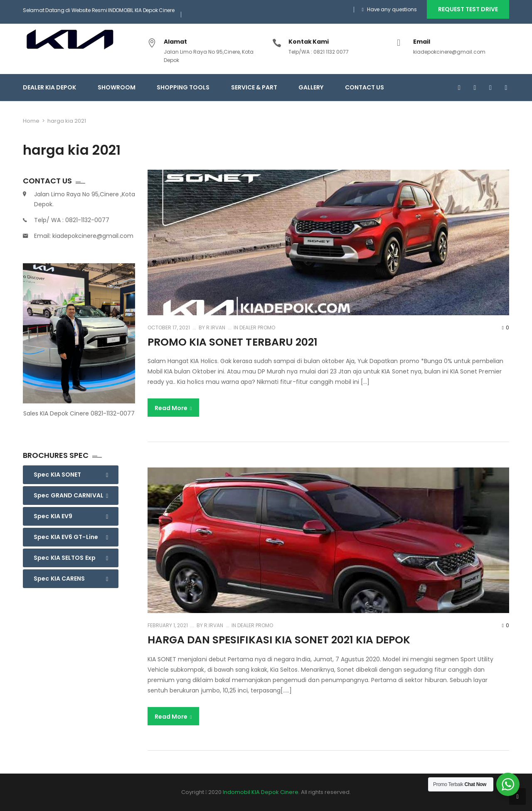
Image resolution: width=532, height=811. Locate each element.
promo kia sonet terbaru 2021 (233, 342)
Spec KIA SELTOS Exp (65, 558)
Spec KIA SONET (57, 475)
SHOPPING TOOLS (183, 87)
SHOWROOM (117, 87)
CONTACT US (365, 87)
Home (31, 121)
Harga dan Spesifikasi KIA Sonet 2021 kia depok (279, 640)
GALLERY (311, 87)
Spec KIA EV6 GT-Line (66, 537)
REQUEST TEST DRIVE (468, 9)
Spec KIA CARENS (59, 579)
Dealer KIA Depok (49, 87)
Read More (173, 408)
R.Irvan (215, 328)
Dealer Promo (257, 328)
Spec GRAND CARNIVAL (69, 495)
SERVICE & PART (254, 87)
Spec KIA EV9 (53, 516)
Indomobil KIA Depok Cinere (261, 792)
